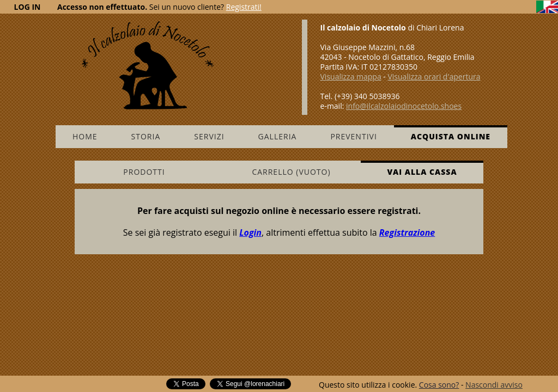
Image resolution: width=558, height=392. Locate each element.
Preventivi (353, 136)
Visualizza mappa (351, 76)
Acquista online (451, 136)
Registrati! (244, 7)
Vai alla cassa (422, 172)
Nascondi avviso (494, 385)
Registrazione (407, 232)
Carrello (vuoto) (291, 172)
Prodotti (144, 172)
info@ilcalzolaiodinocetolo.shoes (404, 106)
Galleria (278, 136)
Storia (146, 136)
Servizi (209, 136)
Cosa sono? (439, 385)
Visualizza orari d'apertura (434, 76)
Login (250, 232)
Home (85, 136)
